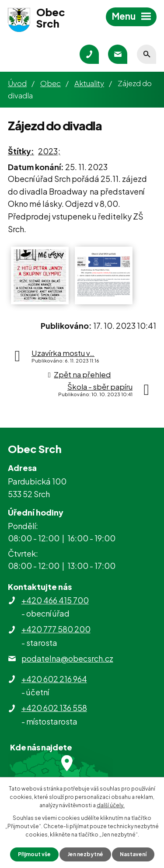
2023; (49, 151)
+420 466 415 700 (55, 600)
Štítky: (21, 151)
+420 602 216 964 (54, 679)
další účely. (111, 805)
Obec (51, 83)
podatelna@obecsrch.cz (67, 658)
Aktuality (89, 83)
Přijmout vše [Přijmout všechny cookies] (34, 854)
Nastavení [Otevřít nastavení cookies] (133, 854)
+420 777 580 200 (56, 629)
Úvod (17, 83)
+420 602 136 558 (54, 708)
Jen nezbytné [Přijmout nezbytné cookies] (85, 854)
